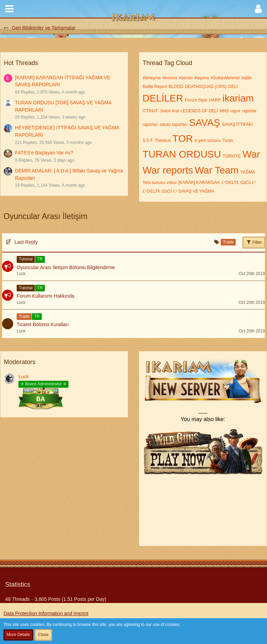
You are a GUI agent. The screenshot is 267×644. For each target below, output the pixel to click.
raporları (150, 124)
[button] (9, 9)
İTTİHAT (150, 111)
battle (247, 78)
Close (43, 635)
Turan (228, 140)
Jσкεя (165, 111)
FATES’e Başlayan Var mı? (44, 153)
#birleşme (152, 78)
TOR (183, 139)
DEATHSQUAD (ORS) (206, 87)
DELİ (233, 87)
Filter (254, 242)
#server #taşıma (194, 78)
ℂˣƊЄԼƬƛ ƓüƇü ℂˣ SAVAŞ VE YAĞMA (178, 191)
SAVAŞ (205, 123)
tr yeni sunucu (208, 140)
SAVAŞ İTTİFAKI (237, 124)
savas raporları (174, 124)
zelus (172, 183)
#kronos (170, 78)
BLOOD (176, 87)
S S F (148, 140)
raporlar (249, 111)
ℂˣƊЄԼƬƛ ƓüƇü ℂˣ (239, 183)
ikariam (238, 98)
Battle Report (155, 87)
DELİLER (163, 98)
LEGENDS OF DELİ (199, 111)
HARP (215, 100)
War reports (168, 170)
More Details (18, 635)
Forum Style (196, 100)
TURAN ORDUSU (182, 154)
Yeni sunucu (154, 183)
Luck (24, 377)
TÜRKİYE (232, 156)
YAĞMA (248, 172)
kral (175, 111)
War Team (217, 170)
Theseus (163, 140)
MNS (224, 111)
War (251, 154)
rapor (235, 111)
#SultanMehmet (225, 78)
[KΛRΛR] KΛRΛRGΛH (199, 183)
